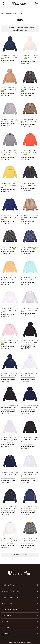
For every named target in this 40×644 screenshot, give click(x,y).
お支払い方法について (9, 585)
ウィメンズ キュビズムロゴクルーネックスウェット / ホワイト (10, 310)
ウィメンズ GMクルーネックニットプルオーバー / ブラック (30, 540)
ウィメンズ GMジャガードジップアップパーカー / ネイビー (10, 374)
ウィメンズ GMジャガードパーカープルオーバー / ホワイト (10, 439)
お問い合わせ (6, 616)
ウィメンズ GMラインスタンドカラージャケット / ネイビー (30, 507)
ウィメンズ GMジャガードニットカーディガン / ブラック (30, 89)
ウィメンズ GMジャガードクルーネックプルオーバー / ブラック (30, 440)
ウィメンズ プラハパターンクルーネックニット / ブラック (29, 185)
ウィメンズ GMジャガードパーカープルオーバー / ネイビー (30, 406)
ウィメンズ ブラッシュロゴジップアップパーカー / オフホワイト (30, 57)
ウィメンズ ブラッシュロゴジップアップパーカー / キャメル (10, 89)
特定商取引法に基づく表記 (11, 591)
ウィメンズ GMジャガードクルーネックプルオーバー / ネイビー (10, 474)
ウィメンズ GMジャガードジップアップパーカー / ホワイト (30, 374)
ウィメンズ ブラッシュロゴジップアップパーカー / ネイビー (10, 57)
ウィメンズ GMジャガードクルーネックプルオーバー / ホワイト (30, 474)
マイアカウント (7, 603)
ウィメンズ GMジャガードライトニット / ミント (30, 279)
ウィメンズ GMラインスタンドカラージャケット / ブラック (10, 507)
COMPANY (5, 634)
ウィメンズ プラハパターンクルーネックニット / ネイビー (9, 217)
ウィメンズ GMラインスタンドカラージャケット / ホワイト (10, 540)
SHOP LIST (6, 622)
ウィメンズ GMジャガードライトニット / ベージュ (10, 279)
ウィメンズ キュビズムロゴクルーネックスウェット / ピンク (10, 342)
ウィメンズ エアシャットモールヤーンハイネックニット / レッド (30, 153)
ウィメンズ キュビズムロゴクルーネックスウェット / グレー (30, 310)
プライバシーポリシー (9, 609)
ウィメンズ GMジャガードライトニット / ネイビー (30, 248)
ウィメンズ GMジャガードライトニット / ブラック (10, 248)
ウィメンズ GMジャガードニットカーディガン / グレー (10, 120)
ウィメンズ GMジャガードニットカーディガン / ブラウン (30, 121)
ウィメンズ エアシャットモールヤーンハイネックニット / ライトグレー (10, 153)
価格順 (26, 27)
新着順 (32, 27)
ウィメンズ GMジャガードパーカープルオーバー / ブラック (10, 406)
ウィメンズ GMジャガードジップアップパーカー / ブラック (30, 342)
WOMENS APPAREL (11, 13)
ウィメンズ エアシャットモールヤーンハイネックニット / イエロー (10, 185)
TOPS (20, 13)
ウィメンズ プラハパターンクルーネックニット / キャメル (29, 217)
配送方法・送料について (10, 597)
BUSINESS (6, 628)
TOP (2, 13)
